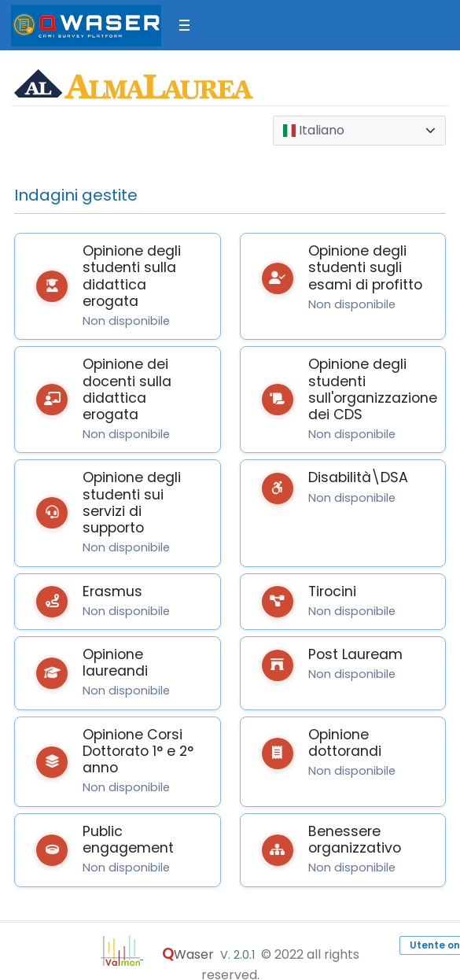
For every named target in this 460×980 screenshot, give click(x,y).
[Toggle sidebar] (184, 25)
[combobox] (359, 131)
